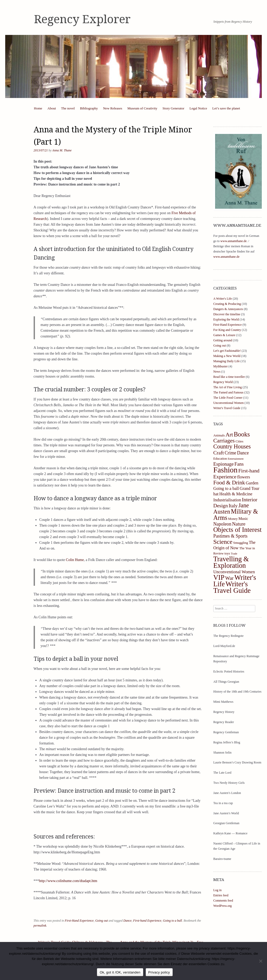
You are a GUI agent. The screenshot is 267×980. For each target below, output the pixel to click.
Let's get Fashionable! (227, 351)
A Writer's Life (223, 299)
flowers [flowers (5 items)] (244, 477)
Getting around (223, 340)
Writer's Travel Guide (227, 408)
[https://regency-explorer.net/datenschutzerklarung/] (260, 961)
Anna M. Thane (62, 150)
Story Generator (173, 108)
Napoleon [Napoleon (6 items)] (222, 524)
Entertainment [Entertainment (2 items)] (236, 459)
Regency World (223, 382)
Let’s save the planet (226, 108)
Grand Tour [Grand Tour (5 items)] (250, 488)
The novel (68, 108)
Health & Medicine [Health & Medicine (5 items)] (236, 494)
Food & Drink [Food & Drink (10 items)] (229, 483)
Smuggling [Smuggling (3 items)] (241, 543)
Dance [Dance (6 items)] (243, 453)
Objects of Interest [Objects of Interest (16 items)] (237, 530)
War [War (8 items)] (229, 578)
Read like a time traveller (229, 377)
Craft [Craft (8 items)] (219, 453)
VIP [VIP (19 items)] (219, 577)
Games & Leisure (224, 335)
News (217, 372)
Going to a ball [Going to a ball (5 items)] (226, 488)
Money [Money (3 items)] (233, 519)
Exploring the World (226, 319)
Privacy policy (159, 972)
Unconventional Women (228, 403)
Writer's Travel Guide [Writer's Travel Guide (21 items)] (232, 587)
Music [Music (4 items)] (243, 519)
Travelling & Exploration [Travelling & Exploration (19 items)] (231, 562)
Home (38, 108)
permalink (40, 926)
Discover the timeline (227, 314)
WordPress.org (222, 906)
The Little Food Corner (228, 398)
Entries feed (221, 895)
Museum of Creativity (142, 108)
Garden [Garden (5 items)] (252, 483)
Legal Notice (198, 108)
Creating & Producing (227, 304)
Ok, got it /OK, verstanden (120, 972)
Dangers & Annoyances (228, 309)
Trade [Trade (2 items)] (234, 554)
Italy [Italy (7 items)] (233, 506)
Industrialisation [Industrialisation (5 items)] (227, 500)
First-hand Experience (147, 921)
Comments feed (223, 901)
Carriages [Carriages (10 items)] (224, 441)
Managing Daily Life (226, 361)
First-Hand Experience (79, 921)
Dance (127, 921)
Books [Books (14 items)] (242, 434)
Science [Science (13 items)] (223, 542)
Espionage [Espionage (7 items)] (223, 464)
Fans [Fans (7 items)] (239, 464)
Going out (101, 921)
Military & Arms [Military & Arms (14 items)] (236, 514)
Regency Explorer (82, 19)
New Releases (113, 108)
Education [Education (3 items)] (220, 458)
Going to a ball (172, 921)
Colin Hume (75, 560)
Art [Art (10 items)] (229, 435)
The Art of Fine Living (227, 387)
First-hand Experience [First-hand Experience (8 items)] (236, 474)
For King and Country (227, 330)
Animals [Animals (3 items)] (219, 435)
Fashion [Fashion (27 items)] (225, 470)
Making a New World (227, 356)
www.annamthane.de (233, 241)
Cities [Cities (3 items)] (239, 441)
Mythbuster (220, 366)
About (52, 108)
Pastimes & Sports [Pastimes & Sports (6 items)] (230, 536)
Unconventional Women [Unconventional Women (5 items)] (234, 572)
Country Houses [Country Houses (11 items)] (232, 446)
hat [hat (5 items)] (216, 494)
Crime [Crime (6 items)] (230, 453)
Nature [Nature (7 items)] (239, 524)
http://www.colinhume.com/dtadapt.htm (68, 881)
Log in (217, 890)
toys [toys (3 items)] (227, 553)
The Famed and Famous (228, 392)
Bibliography (89, 108)
